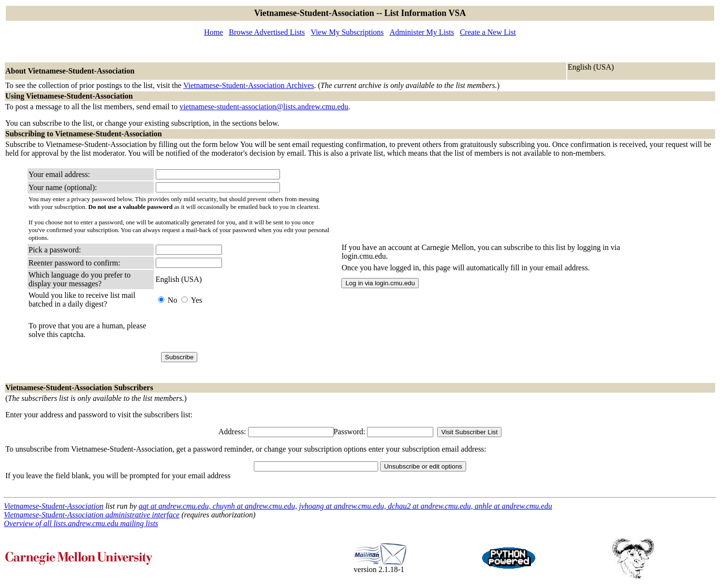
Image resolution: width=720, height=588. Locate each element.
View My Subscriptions (347, 32)
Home (213, 32)
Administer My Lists (422, 32)
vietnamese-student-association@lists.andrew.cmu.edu (264, 107)
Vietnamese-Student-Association (54, 506)
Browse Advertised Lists (267, 32)
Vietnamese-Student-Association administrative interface (92, 515)
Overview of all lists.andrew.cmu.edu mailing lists (81, 523)
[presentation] (229, 330)
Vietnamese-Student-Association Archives (249, 85)
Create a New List (488, 32)
